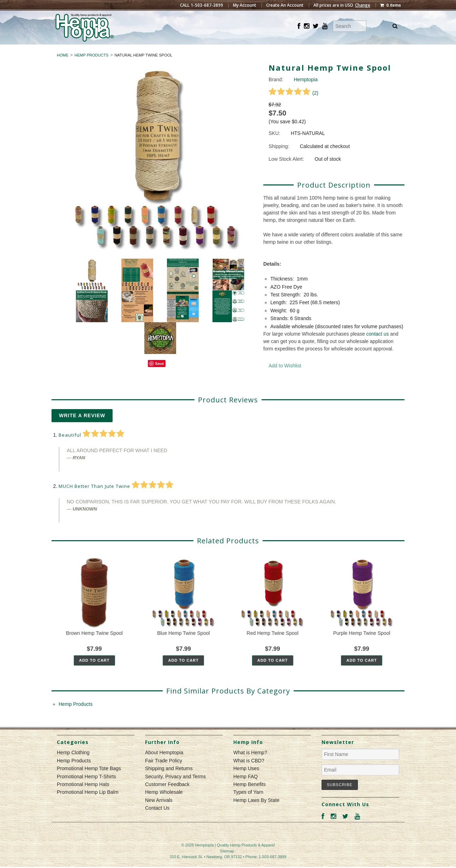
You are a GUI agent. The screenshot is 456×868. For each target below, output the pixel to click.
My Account (245, 5)
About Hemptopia (164, 766)
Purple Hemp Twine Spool (362, 646)
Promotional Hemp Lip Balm (88, 805)
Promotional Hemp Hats (83, 797)
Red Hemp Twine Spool (273, 646)
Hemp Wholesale (164, 805)
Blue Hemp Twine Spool (183, 646)
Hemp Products (257, 51)
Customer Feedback (167, 797)
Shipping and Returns (169, 781)
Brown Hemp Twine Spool (94, 646)
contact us (378, 347)
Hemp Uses (246, 781)
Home (63, 68)
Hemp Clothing (198, 51)
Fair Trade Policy (164, 773)
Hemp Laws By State (256, 813)
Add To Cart (94, 673)
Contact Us (157, 821)
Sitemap (227, 864)
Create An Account (285, 5)
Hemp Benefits (250, 797)
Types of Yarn (248, 805)
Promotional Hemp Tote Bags (89, 781)
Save (160, 377)
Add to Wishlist (285, 378)
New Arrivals (159, 813)
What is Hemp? (250, 766)
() (293, 106)
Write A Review (82, 428)
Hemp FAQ (245, 789)
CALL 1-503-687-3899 (202, 5)
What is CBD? (249, 773)
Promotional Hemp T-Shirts (86, 789)
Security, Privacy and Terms (175, 789)
